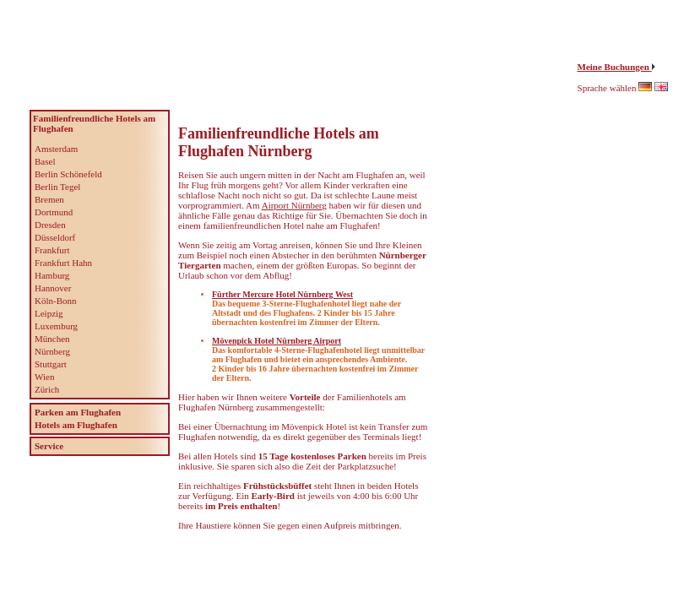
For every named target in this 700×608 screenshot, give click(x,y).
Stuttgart (51, 364)
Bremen (49, 199)
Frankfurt (52, 250)
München (52, 339)
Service (49, 446)
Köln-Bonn (56, 301)
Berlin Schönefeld (68, 174)
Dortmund (54, 212)
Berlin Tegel (57, 187)
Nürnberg (52, 351)
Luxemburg (56, 326)
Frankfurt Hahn (63, 263)
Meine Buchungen (615, 67)
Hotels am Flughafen (76, 425)
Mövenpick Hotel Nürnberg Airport (277, 341)
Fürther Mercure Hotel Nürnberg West (282, 294)
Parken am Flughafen (78, 412)
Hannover (53, 288)
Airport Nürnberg (294, 205)
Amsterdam (56, 149)
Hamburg (52, 275)
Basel (45, 161)
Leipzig (49, 313)
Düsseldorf (55, 237)
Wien (44, 377)
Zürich (47, 389)
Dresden (50, 225)
